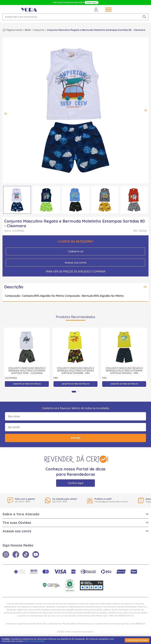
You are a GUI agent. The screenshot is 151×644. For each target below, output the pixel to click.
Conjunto (39, 30)
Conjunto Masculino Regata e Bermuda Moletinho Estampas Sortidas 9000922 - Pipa (124, 371)
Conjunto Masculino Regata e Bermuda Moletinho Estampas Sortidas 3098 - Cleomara (27, 371)
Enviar (76, 438)
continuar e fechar (137, 640)
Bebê (28, 30)
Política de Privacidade (34, 641)
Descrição (14, 287)
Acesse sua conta (76, 262)
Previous (6, 114)
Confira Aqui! (75, 483)
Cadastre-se (76, 251)
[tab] (74, 392)
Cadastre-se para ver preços (27, 384)
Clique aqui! (92, 2)
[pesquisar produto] (144, 17)
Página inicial (14, 30)
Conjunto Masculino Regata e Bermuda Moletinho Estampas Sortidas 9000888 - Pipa (76, 371)
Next (145, 110)
